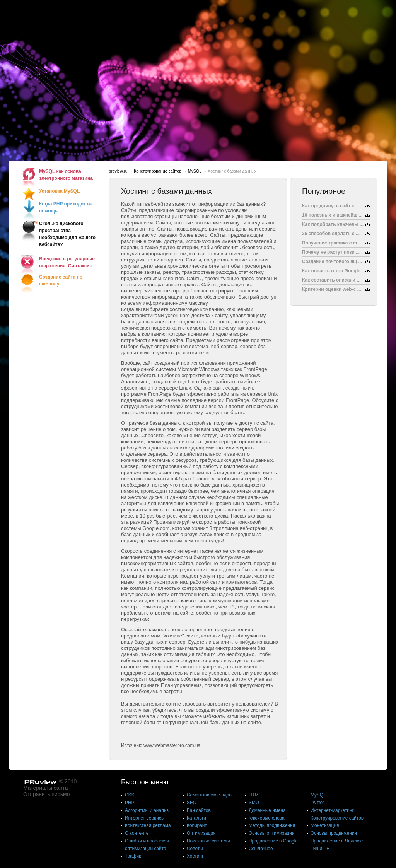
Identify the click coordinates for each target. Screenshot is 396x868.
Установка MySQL (59, 191)
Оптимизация (201, 833)
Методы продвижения (272, 825)
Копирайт (197, 825)
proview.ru (118, 171)
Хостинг (195, 856)
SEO (192, 803)
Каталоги (196, 818)
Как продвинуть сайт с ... (331, 206)
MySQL (195, 171)
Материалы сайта (46, 788)
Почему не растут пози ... (331, 252)
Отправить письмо (46, 794)
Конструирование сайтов (158, 171)
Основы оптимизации (272, 833)
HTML (255, 795)
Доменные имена (267, 810)
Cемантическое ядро (209, 795)
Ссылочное (261, 849)
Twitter (317, 803)
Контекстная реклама (148, 825)
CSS (130, 795)
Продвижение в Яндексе (337, 841)
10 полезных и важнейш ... (332, 215)
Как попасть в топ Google (331, 271)
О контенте (137, 833)
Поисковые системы (208, 841)
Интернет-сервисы (145, 818)
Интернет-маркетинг (332, 810)
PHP (130, 803)
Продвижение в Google (273, 841)
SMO (254, 803)
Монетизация (325, 825)
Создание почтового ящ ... (332, 261)
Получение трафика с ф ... (332, 243)
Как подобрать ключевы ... (333, 224)
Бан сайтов (199, 810)
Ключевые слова (267, 818)
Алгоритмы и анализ (147, 810)
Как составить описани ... (331, 280)
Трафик (133, 856)
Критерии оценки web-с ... (332, 289)
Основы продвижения (334, 833)
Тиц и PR (320, 849)
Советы (195, 849)
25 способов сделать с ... (331, 234)
